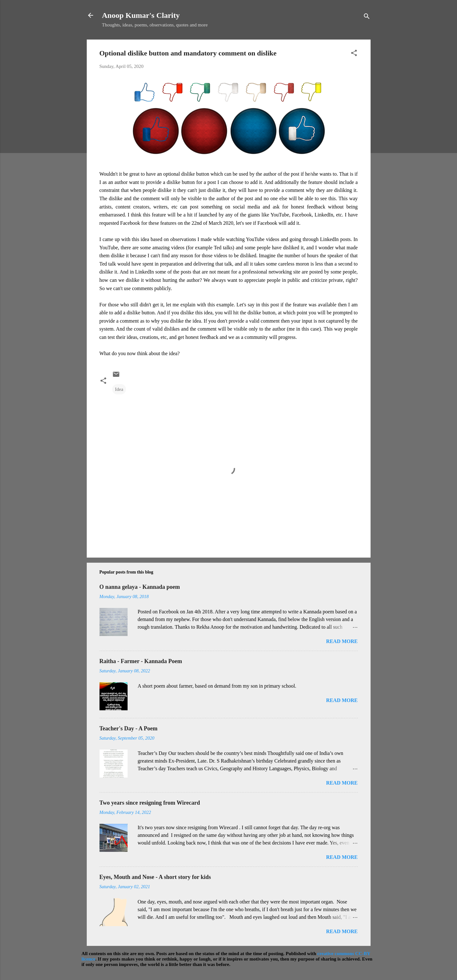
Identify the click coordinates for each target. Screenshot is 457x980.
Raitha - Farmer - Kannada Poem (141, 661)
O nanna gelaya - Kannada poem (140, 587)
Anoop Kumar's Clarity (141, 15)
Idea (119, 389)
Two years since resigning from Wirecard (150, 803)
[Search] (367, 17)
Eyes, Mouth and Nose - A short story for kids (155, 877)
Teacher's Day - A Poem (129, 728)
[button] (354, 54)
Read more (342, 641)
